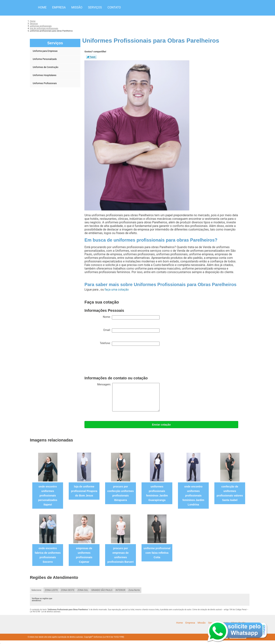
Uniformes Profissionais (45, 83)
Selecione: (37, 590)
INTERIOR (121, 590)
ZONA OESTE (68, 590)
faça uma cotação (117, 290)
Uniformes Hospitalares (45, 75)
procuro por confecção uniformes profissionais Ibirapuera (121, 493)
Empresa (59, 7)
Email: (131, 331)
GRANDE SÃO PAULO (102, 590)
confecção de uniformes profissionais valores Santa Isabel (230, 493)
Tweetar (91, 57)
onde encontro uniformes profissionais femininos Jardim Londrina (193, 496)
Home (42, 7)
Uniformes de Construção (46, 67)
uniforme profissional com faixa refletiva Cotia (157, 553)
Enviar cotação (161, 425)
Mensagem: (128, 397)
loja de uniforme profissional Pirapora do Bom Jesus (84, 491)
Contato (114, 7)
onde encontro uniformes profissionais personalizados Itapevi (48, 496)
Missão (77, 7)
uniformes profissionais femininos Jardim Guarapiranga (157, 493)
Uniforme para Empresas (45, 51)
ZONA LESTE (51, 590)
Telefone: (130, 344)
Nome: (131, 317)
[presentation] (113, 362)
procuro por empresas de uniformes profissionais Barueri (121, 555)
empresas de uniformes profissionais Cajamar (84, 555)
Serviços (95, 7)
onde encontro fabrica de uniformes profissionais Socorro (48, 555)
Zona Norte (134, 590)
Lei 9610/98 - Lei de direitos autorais (45, 612)
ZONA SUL (83, 590)
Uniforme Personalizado (45, 59)
